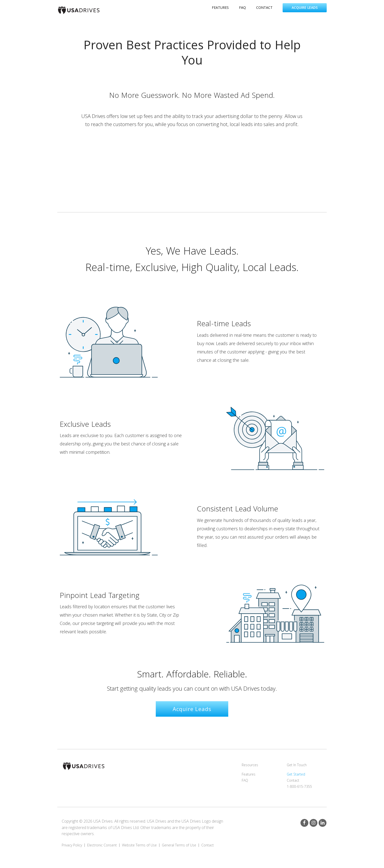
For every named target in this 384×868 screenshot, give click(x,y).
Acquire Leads (305, 7)
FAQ (245, 780)
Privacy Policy (72, 845)
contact (264, 7)
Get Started (296, 774)
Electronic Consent (102, 845)
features (220, 7)
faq (242, 7)
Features (249, 774)
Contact (293, 780)
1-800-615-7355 (299, 786)
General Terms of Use (179, 845)
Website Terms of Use (139, 845)
